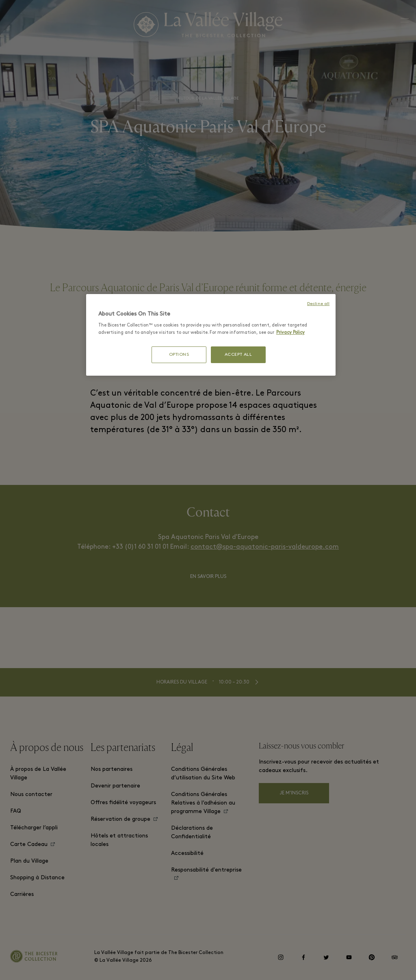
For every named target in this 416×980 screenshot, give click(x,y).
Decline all (318, 304)
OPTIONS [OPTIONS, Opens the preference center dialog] (179, 355)
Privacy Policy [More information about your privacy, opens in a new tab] (290, 333)
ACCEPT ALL (238, 355)
